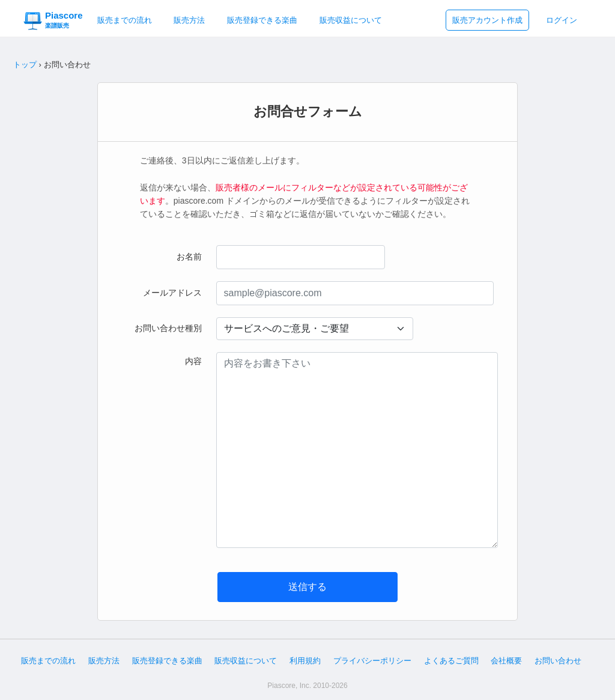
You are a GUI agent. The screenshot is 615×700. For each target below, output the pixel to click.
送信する (307, 587)
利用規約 (305, 661)
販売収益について (351, 20)
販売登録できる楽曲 (262, 20)
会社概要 (506, 661)
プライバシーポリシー (372, 661)
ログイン (562, 20)
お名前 (189, 257)
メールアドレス (172, 293)
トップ (25, 65)
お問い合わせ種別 (168, 328)
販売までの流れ (125, 20)
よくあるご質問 (451, 661)
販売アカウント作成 (487, 20)
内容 (193, 361)
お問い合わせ (558, 661)
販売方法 (189, 20)
